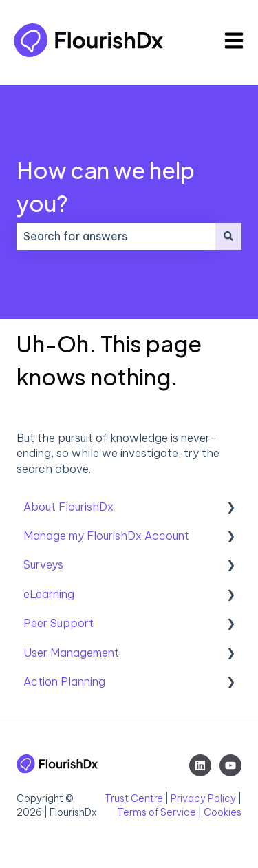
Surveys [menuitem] (43, 564)
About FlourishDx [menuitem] (68, 507)
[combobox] (116, 236)
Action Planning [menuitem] (64, 681)
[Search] (228, 236)
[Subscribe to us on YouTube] (230, 765)
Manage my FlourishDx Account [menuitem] (106, 536)
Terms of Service (157, 812)
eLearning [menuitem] (49, 594)
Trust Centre (134, 798)
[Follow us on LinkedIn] (200, 765)
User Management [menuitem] (71, 653)
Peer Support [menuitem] (58, 623)
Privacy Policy (203, 798)
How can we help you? (106, 187)
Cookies (223, 812)
